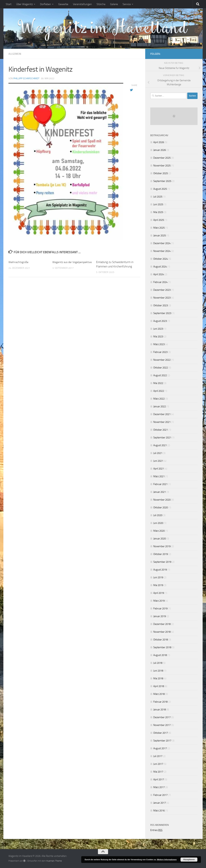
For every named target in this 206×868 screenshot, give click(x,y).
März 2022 (159, 399)
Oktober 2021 (161, 430)
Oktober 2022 (161, 368)
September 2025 (162, 181)
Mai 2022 (158, 383)
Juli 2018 (158, 663)
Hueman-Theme (54, 861)
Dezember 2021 (162, 414)
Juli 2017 (158, 756)
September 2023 (162, 313)
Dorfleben (46, 4)
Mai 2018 (158, 678)
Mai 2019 (158, 585)
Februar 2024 (160, 282)
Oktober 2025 (161, 173)
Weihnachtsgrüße (19, 262)
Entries (156, 830)
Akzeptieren (189, 860)
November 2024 (162, 251)
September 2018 (162, 647)
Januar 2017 (160, 803)
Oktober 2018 (161, 640)
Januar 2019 (160, 616)
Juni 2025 (158, 204)
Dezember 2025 (162, 158)
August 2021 (160, 445)
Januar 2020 (160, 539)
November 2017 (162, 725)
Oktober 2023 (161, 305)
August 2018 (160, 655)
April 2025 (159, 220)
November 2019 (162, 546)
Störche (101, 4)
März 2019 (159, 601)
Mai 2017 (158, 772)
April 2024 (159, 274)
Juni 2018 (158, 671)
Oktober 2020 (161, 507)
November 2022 (162, 360)
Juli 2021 (158, 453)
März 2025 (159, 228)
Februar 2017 (160, 795)
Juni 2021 (158, 461)
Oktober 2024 (161, 259)
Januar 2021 (160, 492)
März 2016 (159, 811)
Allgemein (15, 54)
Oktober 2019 (161, 554)
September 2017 (162, 741)
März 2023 (159, 344)
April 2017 (159, 779)
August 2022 (160, 375)
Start (9, 4)
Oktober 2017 (161, 733)
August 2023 (160, 321)
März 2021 (159, 476)
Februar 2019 (160, 609)
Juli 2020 (158, 515)
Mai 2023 (158, 337)
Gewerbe (63, 4)
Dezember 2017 (162, 717)
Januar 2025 (160, 235)
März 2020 (159, 531)
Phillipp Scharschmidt (26, 78)
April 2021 (159, 469)
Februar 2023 (160, 352)
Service (127, 4)
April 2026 (159, 142)
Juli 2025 (158, 197)
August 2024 (160, 267)
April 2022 (159, 391)
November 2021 (162, 422)
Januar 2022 (160, 406)
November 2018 (162, 632)
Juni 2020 (158, 523)
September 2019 (162, 562)
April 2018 (159, 686)
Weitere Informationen (167, 860)
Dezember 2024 (162, 243)
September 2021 (162, 438)
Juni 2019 (158, 577)
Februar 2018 (160, 702)
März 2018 (159, 694)
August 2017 (160, 748)
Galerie (114, 4)
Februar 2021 (160, 484)
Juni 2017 (158, 764)
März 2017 (159, 787)
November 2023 (162, 298)
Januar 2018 (160, 710)
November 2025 (162, 166)
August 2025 (160, 189)
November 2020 (162, 500)
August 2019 (160, 570)
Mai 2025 (158, 212)
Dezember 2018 (162, 624)
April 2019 (159, 593)
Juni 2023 (158, 329)
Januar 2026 (160, 150)
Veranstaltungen (82, 4)
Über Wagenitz (24, 4)
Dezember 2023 (162, 290)
